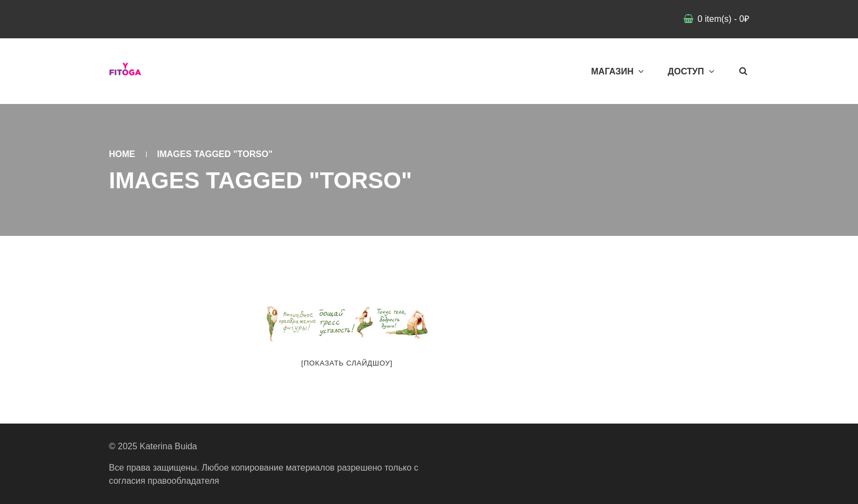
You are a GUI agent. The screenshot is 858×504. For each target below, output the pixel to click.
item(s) (722, 19)
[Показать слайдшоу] (347, 363)
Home (122, 154)
